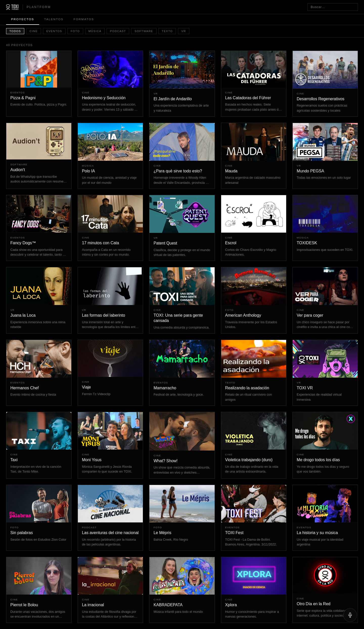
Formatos (84, 19)
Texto (167, 31)
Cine (34, 31)
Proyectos (23, 19)
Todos (15, 31)
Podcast (118, 31)
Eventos (54, 31)
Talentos (54, 19)
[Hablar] (350, 615)
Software (144, 31)
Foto (75, 31)
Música (95, 31)
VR (184, 31)
